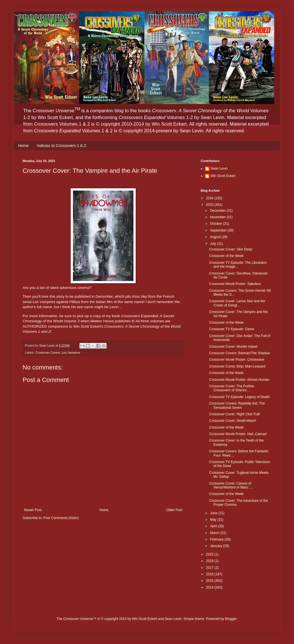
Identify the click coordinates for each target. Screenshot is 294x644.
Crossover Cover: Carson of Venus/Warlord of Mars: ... (231, 485)
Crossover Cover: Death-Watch (233, 421)
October (217, 224)
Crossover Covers (48, 353)
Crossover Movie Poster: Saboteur (235, 284)
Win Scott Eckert (223, 176)
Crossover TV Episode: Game (232, 329)
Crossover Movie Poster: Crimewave (237, 360)
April (214, 526)
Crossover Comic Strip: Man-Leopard (237, 366)
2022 (210, 554)
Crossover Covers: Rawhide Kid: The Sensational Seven (237, 405)
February (217, 539)
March (215, 533)
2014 (210, 587)
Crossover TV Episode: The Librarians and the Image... (238, 265)
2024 (210, 198)
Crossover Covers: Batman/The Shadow (240, 353)
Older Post (174, 510)
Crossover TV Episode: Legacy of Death (239, 397)
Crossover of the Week (226, 256)
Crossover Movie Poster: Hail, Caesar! (238, 434)
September (219, 230)
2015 (210, 581)
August (216, 237)
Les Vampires (71, 353)
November (218, 217)
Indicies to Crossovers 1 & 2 (61, 146)
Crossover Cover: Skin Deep (231, 249)
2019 (210, 561)
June (214, 513)
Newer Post (33, 510)
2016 (210, 574)
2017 (210, 568)
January (217, 546)
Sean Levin (219, 168)
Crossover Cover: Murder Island (233, 347)
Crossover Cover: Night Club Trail (234, 414)
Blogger (231, 619)
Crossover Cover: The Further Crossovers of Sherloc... (232, 388)
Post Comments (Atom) (61, 518)
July (214, 244)
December (218, 211)
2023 (210, 205)
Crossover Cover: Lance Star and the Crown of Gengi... (237, 303)
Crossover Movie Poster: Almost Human (239, 380)
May (214, 520)
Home (23, 146)
